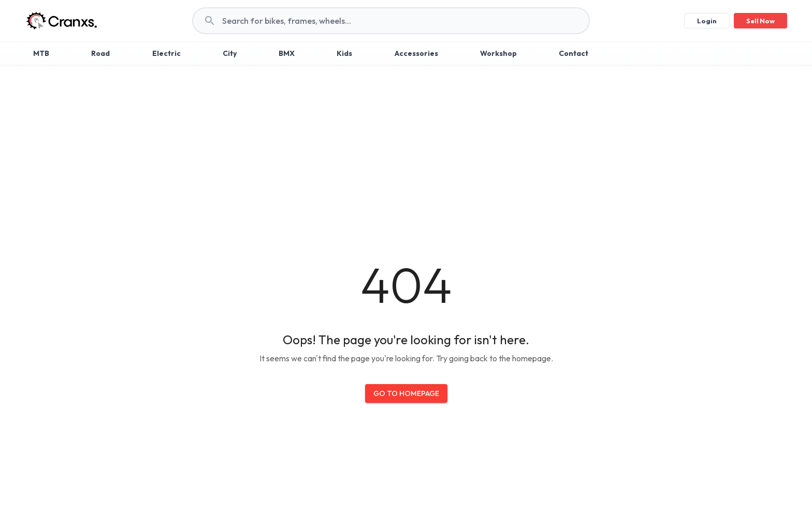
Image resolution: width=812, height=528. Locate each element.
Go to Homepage (406, 394)
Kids (344, 53)
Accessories (416, 53)
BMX (287, 53)
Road (100, 53)
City (230, 53)
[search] (405, 21)
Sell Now (760, 21)
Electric (166, 53)
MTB (41, 53)
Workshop (498, 53)
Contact (574, 53)
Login (707, 21)
